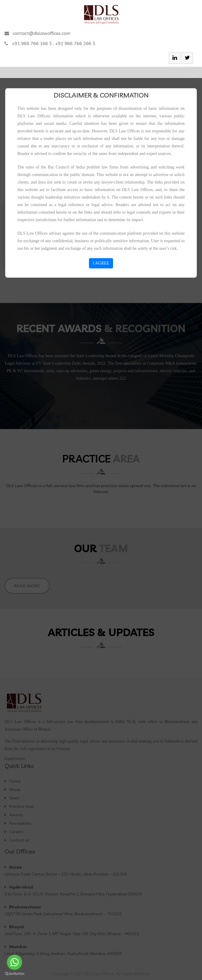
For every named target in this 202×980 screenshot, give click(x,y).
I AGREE (101, 263)
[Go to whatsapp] (14, 962)
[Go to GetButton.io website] (14, 974)
